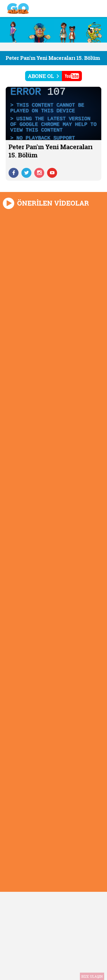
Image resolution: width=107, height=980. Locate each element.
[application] (53, 113)
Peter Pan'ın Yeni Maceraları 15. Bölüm (53, 58)
